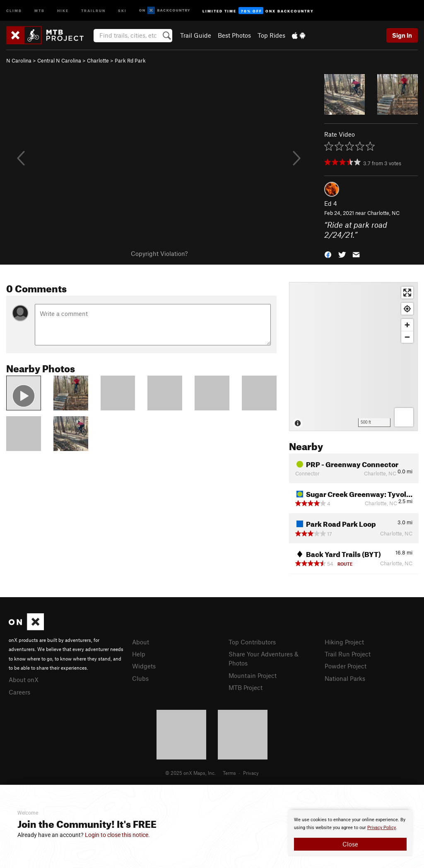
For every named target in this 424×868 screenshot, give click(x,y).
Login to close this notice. (117, 835)
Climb (14, 10)
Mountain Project (253, 675)
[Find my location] (407, 309)
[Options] (404, 417)
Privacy (251, 773)
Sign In (402, 35)
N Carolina (19, 60)
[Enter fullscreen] (407, 293)
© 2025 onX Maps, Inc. (190, 773)
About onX (24, 680)
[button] (328, 254)
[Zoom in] (407, 325)
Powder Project (346, 666)
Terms (229, 773)
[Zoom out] (407, 337)
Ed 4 (331, 203)
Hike (63, 10)
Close (350, 844)
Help (139, 654)
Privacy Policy (382, 828)
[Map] (353, 357)
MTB (40, 10)
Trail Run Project (348, 654)
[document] (350, 833)
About (141, 642)
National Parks (345, 678)
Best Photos (234, 35)
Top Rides (271, 35)
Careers (19, 692)
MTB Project (246, 687)
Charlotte (98, 60)
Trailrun (93, 10)
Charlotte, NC (383, 213)
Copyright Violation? (159, 253)
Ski (122, 10)
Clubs (140, 678)
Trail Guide (196, 35)
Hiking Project (344, 642)
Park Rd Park (130, 60)
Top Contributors (252, 642)
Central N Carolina (59, 60)
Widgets (144, 666)
